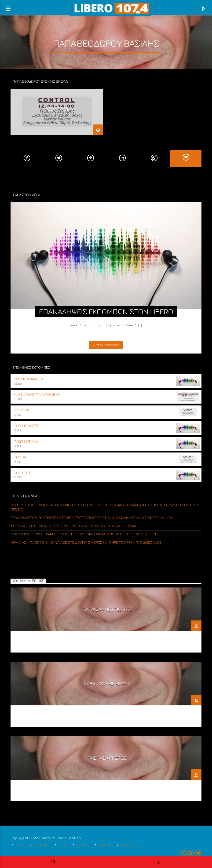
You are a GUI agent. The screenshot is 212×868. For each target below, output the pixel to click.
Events (83, 845)
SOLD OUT (22, 473)
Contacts (130, 845)
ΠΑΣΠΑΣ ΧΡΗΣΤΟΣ (107, 758)
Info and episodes (106, 345)
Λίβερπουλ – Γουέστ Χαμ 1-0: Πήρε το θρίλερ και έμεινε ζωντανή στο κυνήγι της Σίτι (84, 534)
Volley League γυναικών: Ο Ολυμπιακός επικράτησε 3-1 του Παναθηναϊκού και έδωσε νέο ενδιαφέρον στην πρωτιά (105, 507)
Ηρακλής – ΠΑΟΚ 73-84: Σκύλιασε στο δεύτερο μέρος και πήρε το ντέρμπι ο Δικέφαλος (86, 542)
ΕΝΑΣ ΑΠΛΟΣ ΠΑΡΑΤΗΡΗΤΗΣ (37, 394)
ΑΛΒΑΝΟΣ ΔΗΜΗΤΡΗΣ (107, 684)
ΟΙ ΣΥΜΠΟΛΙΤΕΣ (26, 426)
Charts (105, 845)
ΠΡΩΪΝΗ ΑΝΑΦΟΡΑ (28, 379)
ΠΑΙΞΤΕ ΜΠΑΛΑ (26, 441)
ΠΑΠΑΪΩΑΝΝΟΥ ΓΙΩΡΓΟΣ (107, 609)
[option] (57, 112)
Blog (63, 845)
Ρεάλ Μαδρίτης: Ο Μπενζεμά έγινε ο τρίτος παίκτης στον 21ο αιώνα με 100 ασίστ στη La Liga (91, 518)
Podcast (42, 845)
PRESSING (22, 410)
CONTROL (58, 109)
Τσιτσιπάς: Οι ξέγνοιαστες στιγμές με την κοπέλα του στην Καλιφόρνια (73, 526)
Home (20, 845)
